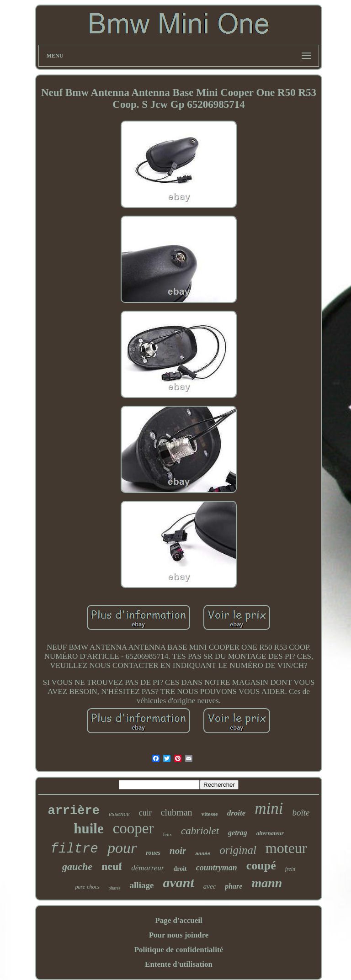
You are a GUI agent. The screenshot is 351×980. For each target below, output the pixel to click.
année (203, 854)
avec (210, 886)
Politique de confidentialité (179, 950)
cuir (145, 813)
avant (178, 882)
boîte (301, 813)
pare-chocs (88, 887)
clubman (177, 812)
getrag (238, 833)
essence (119, 814)
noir (178, 851)
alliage (142, 885)
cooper (133, 828)
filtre (74, 849)
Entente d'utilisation (179, 964)
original (238, 850)
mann (267, 883)
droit (180, 869)
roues (153, 853)
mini (269, 808)
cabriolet (200, 831)
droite (237, 813)
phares (114, 888)
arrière (73, 811)
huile (88, 829)
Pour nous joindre (179, 935)
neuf (112, 866)
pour (122, 848)
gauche (77, 866)
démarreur (148, 868)
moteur (286, 848)
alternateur (270, 833)
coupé (261, 866)
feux (167, 834)
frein (290, 869)
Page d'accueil (178, 920)
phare (234, 886)
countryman (217, 868)
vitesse (210, 814)
